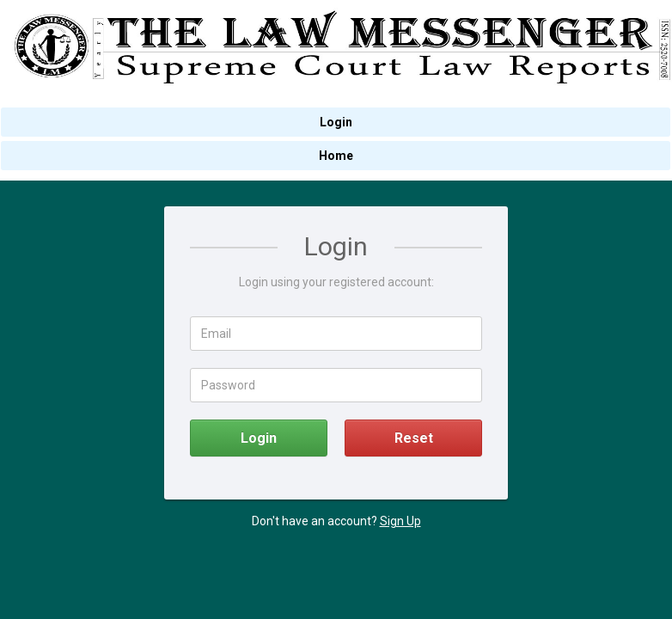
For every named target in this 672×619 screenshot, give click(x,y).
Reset (414, 438)
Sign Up (400, 521)
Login (259, 438)
